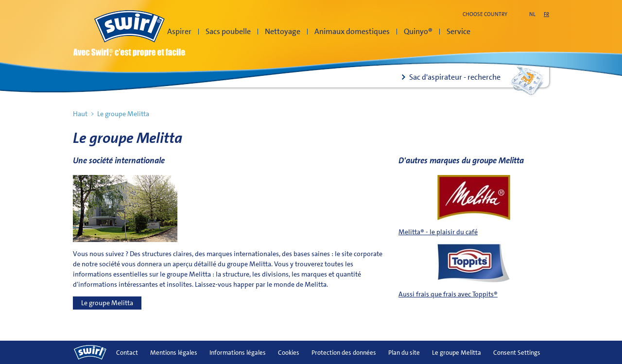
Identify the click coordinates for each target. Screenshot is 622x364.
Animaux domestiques (352, 31)
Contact (127, 353)
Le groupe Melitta (107, 303)
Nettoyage (283, 31)
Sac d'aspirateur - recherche (455, 77)
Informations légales (238, 353)
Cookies (289, 353)
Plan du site (404, 353)
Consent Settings (517, 353)
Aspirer (179, 31)
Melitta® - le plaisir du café (438, 232)
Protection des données (344, 353)
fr (546, 14)
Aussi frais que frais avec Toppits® (448, 294)
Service (458, 31)
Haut (80, 114)
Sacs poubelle (228, 31)
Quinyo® (418, 31)
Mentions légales (174, 353)
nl (532, 14)
